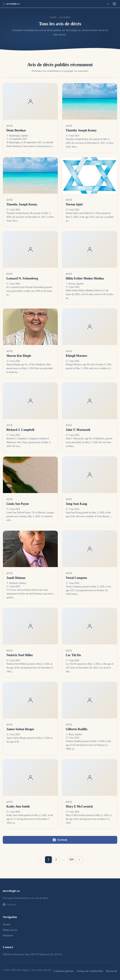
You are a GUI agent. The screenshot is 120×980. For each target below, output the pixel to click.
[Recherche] (108, 4)
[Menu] (114, 4)
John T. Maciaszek (78, 430)
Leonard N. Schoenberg (22, 278)
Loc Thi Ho (73, 655)
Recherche (8, 936)
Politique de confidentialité (90, 971)
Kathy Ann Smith (18, 806)
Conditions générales (64, 971)
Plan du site (112, 971)
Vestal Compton (76, 578)
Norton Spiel (74, 204)
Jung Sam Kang (76, 504)
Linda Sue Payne (18, 504)
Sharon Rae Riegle (19, 356)
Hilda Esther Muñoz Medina (85, 278)
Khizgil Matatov (77, 356)
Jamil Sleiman (16, 578)
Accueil (53, 17)
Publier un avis (10, 930)
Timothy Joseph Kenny (81, 130)
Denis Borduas (16, 130)
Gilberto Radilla (77, 729)
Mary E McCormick (79, 806)
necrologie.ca (11, 4)
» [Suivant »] (79, 860)
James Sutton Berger (20, 729)
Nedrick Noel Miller (20, 655)
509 (71, 860)
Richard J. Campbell (20, 430)
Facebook (60, 840)
